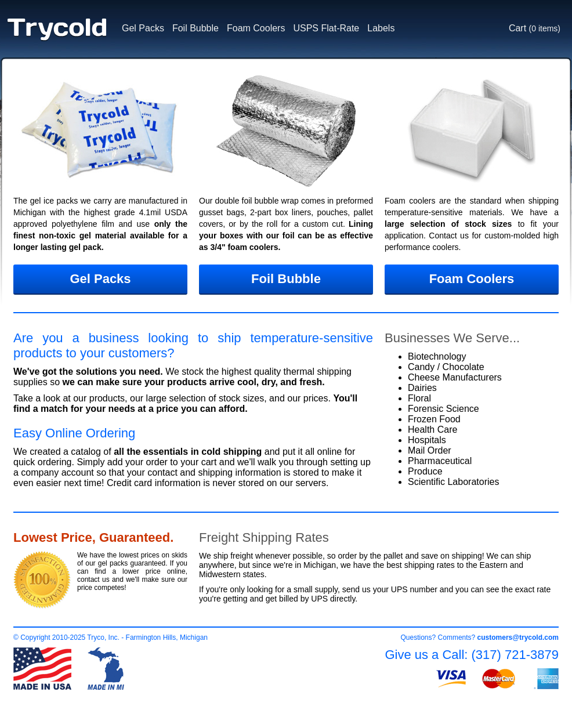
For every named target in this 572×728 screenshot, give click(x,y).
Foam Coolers (256, 28)
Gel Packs (143, 28)
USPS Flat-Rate (326, 28)
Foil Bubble (196, 28)
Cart (535, 28)
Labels (381, 28)
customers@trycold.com (518, 638)
